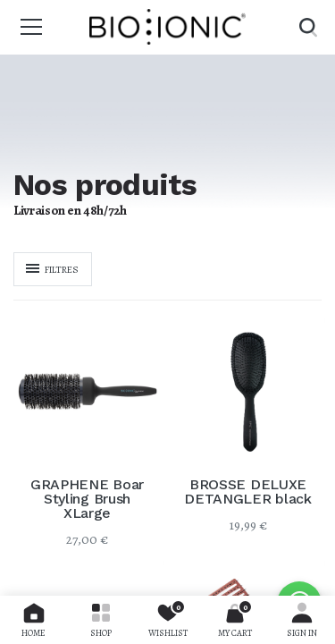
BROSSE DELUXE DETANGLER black (247, 492)
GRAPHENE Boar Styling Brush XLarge (87, 499)
